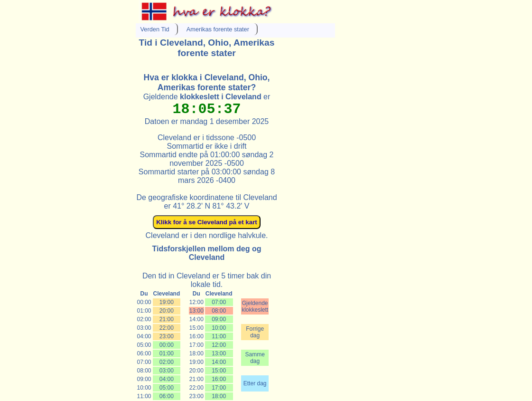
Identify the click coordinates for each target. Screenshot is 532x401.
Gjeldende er (207, 97)
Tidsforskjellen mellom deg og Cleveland (207, 253)
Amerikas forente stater (218, 29)
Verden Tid (155, 29)
